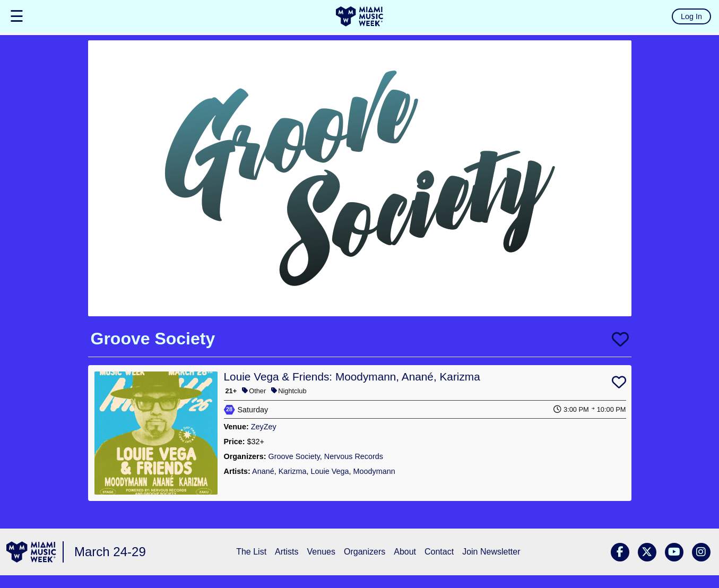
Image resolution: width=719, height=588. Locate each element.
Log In (691, 16)
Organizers (365, 552)
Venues (321, 552)
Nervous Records (354, 456)
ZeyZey (264, 427)
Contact (439, 552)
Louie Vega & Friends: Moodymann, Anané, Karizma (352, 377)
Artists (287, 552)
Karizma (293, 471)
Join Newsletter (491, 552)
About (405, 552)
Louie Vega (330, 471)
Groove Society (294, 456)
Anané (263, 471)
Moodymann (374, 471)
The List (251, 552)
